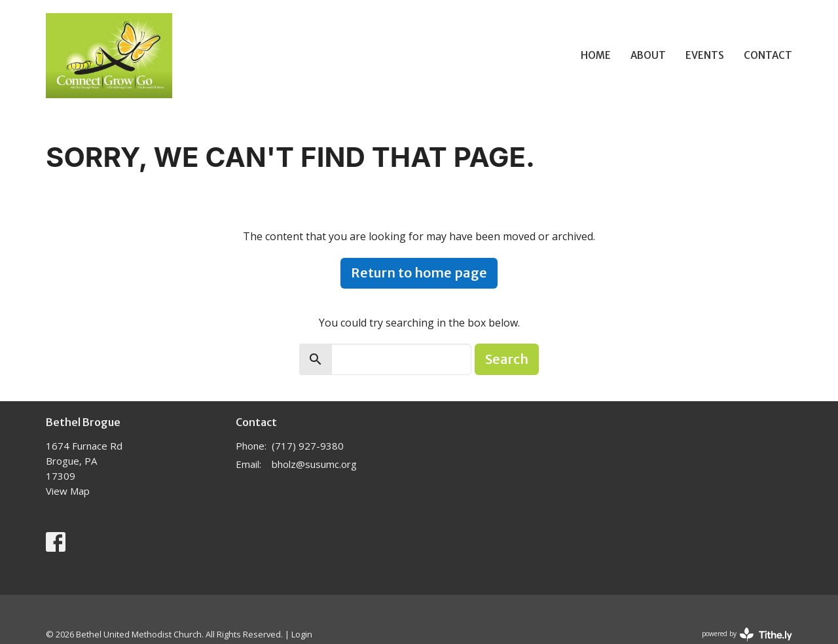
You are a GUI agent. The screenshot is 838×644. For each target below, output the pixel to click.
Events (705, 55)
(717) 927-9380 (308, 446)
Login (302, 634)
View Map (68, 491)
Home (596, 55)
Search (507, 359)
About (648, 55)
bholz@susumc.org (314, 464)
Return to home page (419, 273)
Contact (768, 55)
